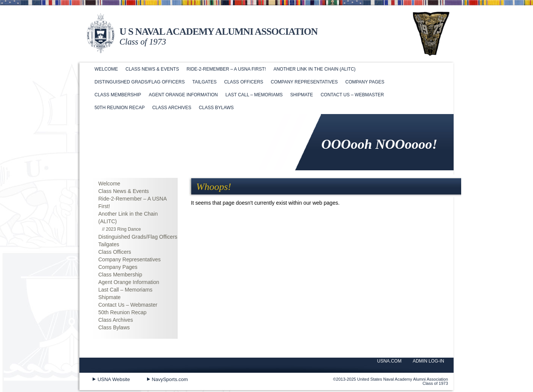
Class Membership (118, 95)
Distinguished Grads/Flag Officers (140, 82)
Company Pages (365, 82)
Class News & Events (152, 69)
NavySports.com (170, 379)
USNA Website (114, 379)
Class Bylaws (216, 108)
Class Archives (172, 108)
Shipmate (302, 95)
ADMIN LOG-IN (428, 361)
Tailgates (205, 82)
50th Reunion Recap (120, 108)
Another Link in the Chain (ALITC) (314, 69)
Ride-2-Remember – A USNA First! (226, 69)
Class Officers (244, 82)
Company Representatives (304, 82)
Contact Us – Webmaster (352, 95)
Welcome (106, 69)
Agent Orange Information (183, 95)
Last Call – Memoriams (254, 95)
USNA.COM (390, 361)
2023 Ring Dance (123, 229)
